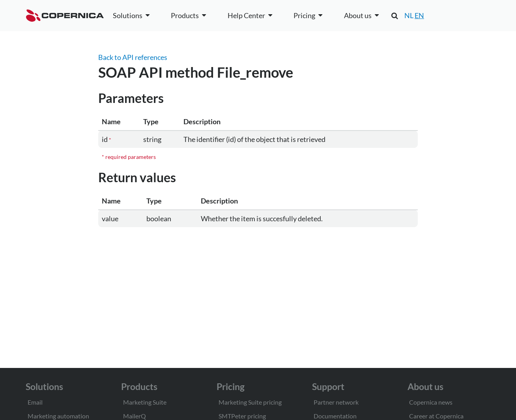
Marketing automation (58, 416)
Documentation (335, 416)
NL (409, 15)
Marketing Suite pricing (250, 402)
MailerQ (135, 416)
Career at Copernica (436, 416)
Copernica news (431, 402)
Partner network (336, 402)
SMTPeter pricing (242, 416)
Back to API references (133, 57)
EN (419, 15)
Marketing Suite (145, 402)
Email (35, 402)
